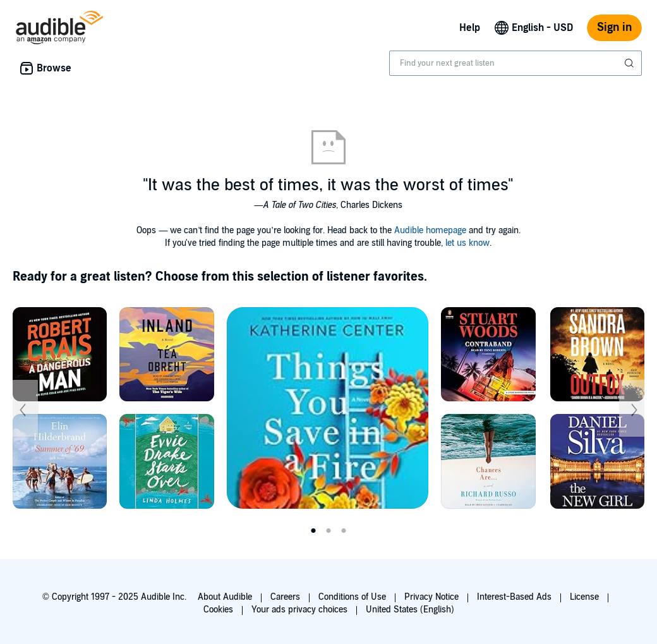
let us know (467, 243)
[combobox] (515, 63)
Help (470, 28)
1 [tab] (313, 531)
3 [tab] (344, 531)
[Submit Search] (630, 63)
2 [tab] (328, 531)
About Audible (225, 597)
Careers (285, 597)
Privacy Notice (431, 597)
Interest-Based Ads (514, 597)
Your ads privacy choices (299, 610)
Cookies (218, 610)
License (584, 597)
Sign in (614, 27)
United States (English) (410, 610)
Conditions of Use (352, 597)
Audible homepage (430, 230)
